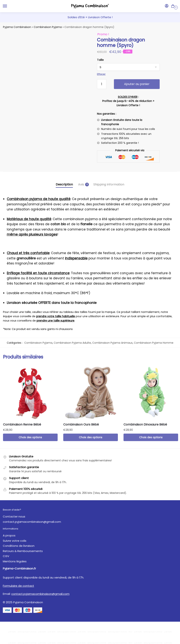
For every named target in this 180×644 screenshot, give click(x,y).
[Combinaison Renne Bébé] (30, 392)
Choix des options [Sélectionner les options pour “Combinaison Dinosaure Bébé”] (151, 437)
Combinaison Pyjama (48, 27)
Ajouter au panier (137, 84)
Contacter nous (14, 516)
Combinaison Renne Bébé (22, 424)
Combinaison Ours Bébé (81, 424)
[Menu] (8, 6)
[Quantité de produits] (102, 84)
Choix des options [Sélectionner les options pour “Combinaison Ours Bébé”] (91, 437)
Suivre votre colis (15, 541)
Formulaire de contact (18, 586)
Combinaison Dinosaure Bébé (145, 424)
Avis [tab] (81, 184)
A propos (9, 535)
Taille (100, 60)
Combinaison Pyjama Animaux (112, 343)
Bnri (130, 632)
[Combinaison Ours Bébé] (91, 392)
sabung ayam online (27, 632)
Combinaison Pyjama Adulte (72, 343)
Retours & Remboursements (23, 551)
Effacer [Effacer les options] (101, 74)
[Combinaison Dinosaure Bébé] (151, 392)
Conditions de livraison (19, 546)
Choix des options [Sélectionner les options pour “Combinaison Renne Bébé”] (30, 437)
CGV (6, 556)
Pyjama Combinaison (17, 27)
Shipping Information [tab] (109, 184)
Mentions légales (15, 561)
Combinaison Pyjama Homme (154, 343)
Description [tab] (64, 184)
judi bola (12, 632)
